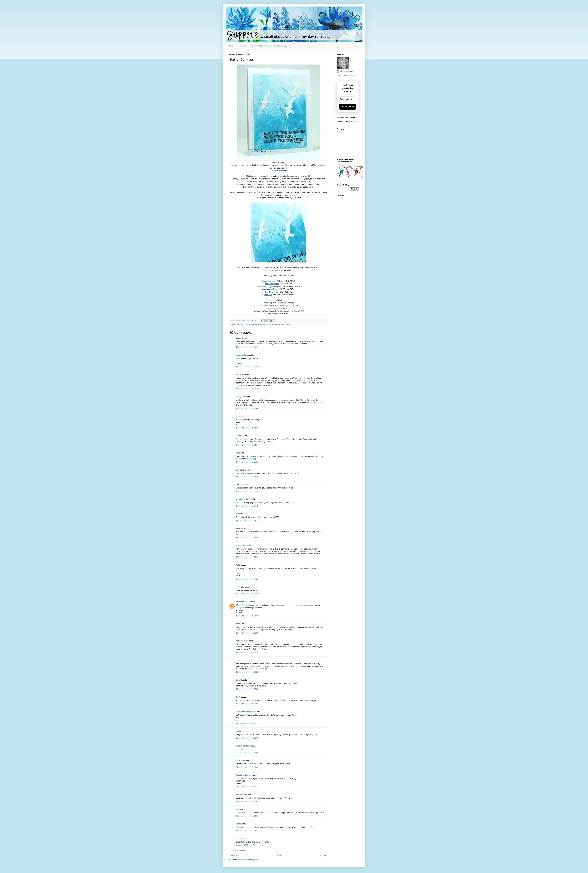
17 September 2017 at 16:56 (247, 491)
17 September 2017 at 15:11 (247, 462)
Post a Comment (240, 850)
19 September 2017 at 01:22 (247, 672)
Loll (237, 660)
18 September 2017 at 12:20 (247, 633)
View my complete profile (346, 75)
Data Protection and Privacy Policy (269, 46)
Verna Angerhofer (243, 499)
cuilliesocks (241, 470)
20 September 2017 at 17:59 (247, 753)
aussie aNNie (241, 546)
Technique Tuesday (267, 324)
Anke (238, 565)
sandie (239, 624)
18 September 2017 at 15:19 (247, 653)
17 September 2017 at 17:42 (247, 506)
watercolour (289, 324)
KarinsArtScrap (242, 355)
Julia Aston (241, 760)
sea (252, 324)
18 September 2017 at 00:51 (247, 557)
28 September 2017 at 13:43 (247, 831)
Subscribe (348, 107)
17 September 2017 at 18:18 (247, 521)
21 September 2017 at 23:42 (247, 801)
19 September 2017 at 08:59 (247, 689)
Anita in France (242, 641)
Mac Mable (240, 375)
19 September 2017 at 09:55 (247, 704)
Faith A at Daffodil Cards (246, 712)
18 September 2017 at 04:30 (247, 616)
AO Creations (242, 795)
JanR (238, 697)
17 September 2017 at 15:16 (247, 477)
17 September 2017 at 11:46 (247, 408)
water (283, 324)
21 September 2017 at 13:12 (247, 787)
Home (230, 46)
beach (238, 324)
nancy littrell (241, 397)
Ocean (248, 324)
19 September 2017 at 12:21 (247, 723)
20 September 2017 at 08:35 (247, 738)
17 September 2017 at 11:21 (247, 347)
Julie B (239, 680)
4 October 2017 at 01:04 (245, 845)
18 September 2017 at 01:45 (247, 579)
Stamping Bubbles (244, 775)
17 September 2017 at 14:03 (247, 428)
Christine (240, 485)
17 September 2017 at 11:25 (247, 367)
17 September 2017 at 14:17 (247, 445)
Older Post (323, 855)
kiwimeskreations (243, 602)
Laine (238, 416)
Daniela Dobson (243, 746)
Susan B (239, 338)
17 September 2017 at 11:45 (247, 389)
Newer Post (235, 855)
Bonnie (239, 529)
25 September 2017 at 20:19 (247, 816)
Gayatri (239, 731)
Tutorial (277, 324)
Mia (237, 514)
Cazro (238, 824)
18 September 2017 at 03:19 (247, 594)
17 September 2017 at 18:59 (247, 538)
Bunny (239, 453)
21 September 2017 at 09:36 (247, 767)
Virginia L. (240, 436)
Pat (237, 809)
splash (257, 324)
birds (243, 324)
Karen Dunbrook (346, 71)
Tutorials (242, 46)
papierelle (240, 587)
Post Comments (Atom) (249, 860)
